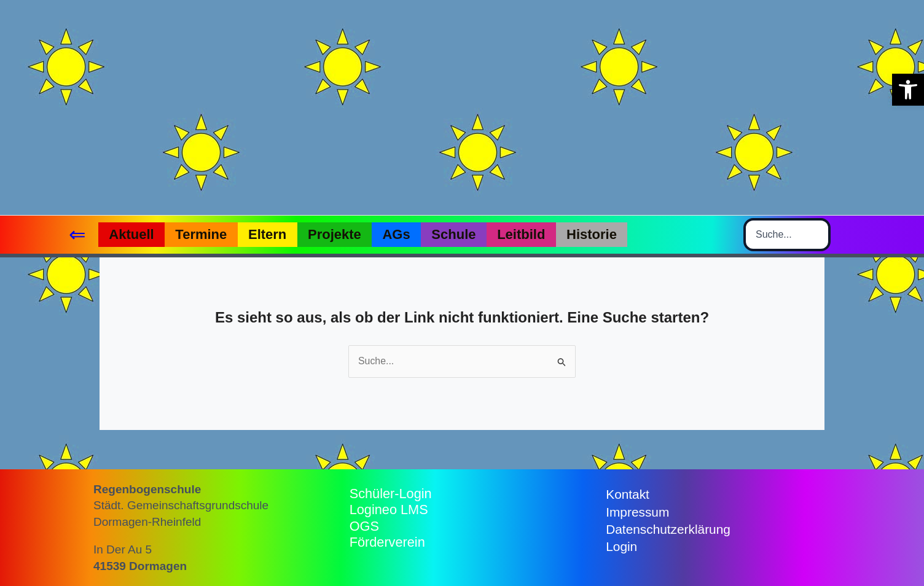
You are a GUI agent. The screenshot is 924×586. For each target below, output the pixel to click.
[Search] (820, 235)
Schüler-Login (391, 494)
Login (621, 547)
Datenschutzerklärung (668, 529)
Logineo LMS (390, 510)
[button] (908, 90)
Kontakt (628, 494)
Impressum (638, 512)
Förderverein (388, 542)
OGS (365, 526)
